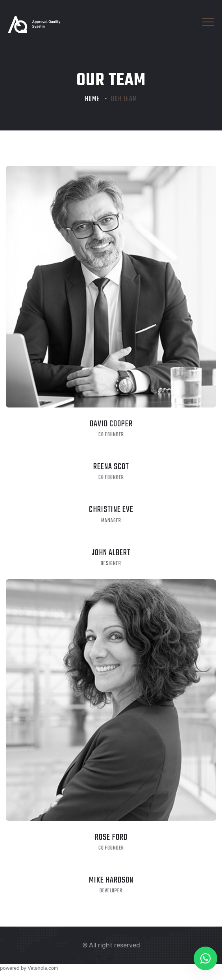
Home (92, 99)
